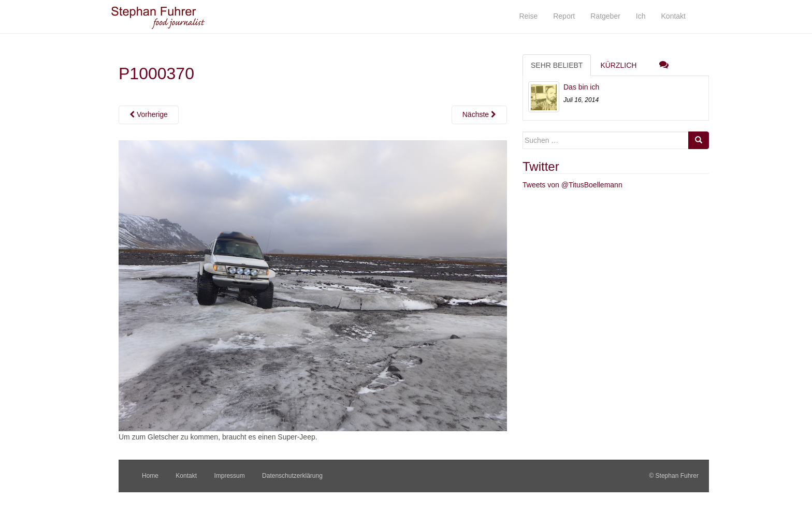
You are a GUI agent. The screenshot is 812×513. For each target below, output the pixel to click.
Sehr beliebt (557, 65)
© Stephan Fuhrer (675, 476)
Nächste (479, 114)
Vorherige (149, 114)
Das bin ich (581, 87)
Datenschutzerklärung (292, 476)
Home (150, 476)
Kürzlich (618, 65)
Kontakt (186, 476)
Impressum (229, 476)
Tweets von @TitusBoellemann (572, 185)
